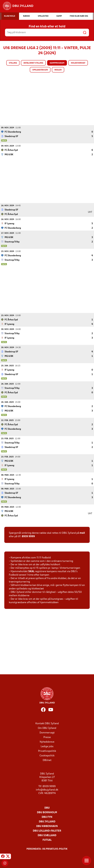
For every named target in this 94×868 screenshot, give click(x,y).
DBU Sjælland (47, 835)
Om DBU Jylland (47, 728)
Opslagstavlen (40, 70)
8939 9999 (28, 536)
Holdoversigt (78, 63)
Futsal (47, 840)
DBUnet (47, 760)
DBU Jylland (47, 822)
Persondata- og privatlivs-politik (47, 849)
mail (82, 533)
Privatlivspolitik (47, 751)
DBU (47, 808)
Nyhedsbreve (47, 742)
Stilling (13, 63)
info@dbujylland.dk (47, 790)
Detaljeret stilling (33, 63)
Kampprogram (57, 63)
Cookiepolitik (47, 756)
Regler (58, 70)
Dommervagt (47, 733)
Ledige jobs (47, 746)
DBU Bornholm (47, 812)
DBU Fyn (47, 817)
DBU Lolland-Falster (47, 831)
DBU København (47, 826)
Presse (47, 737)
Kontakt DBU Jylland (47, 723)
